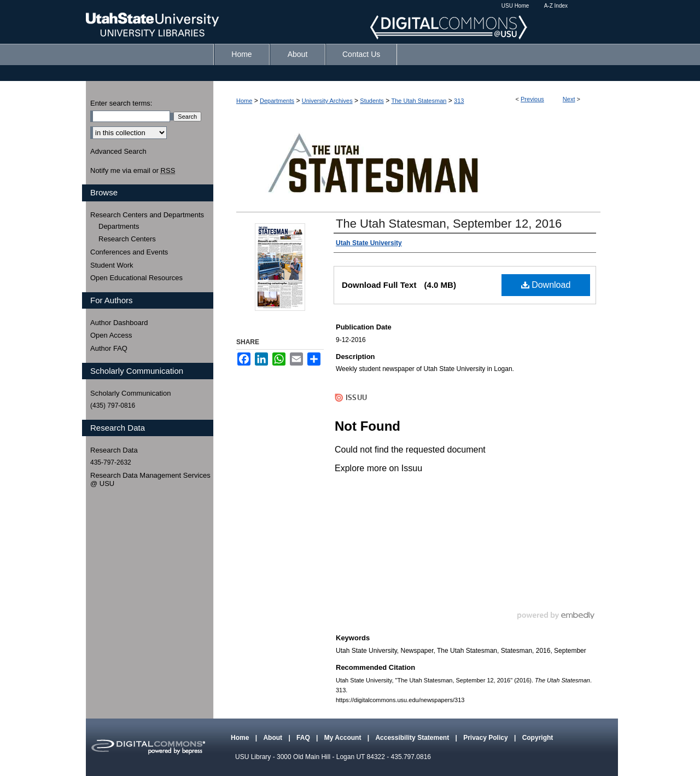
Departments (277, 101)
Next (569, 99)
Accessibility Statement (413, 738)
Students (372, 101)
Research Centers (127, 239)
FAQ (304, 738)
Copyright (538, 738)
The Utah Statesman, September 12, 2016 (449, 224)
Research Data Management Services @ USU (150, 480)
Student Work (112, 265)
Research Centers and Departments (147, 215)
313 (459, 101)
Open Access (111, 335)
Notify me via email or (133, 171)
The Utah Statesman (419, 101)
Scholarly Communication (130, 393)
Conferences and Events (129, 252)
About (273, 738)
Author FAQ (109, 348)
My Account (344, 738)
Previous (532, 99)
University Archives (327, 101)
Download (546, 285)
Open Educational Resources (136, 278)
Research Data (114, 450)
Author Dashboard (119, 323)
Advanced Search (118, 151)
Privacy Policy (486, 738)
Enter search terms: (121, 103)
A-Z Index (556, 6)
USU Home (515, 6)
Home (244, 101)
